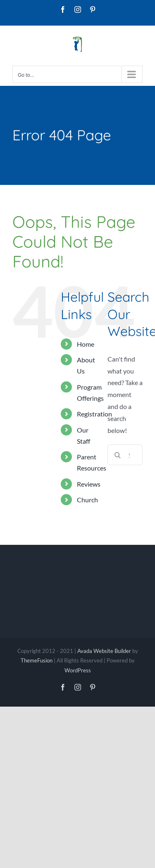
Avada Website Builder (104, 651)
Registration (94, 414)
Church (87, 500)
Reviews (89, 484)
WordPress (78, 670)
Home (86, 344)
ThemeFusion (37, 660)
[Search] (118, 455)
